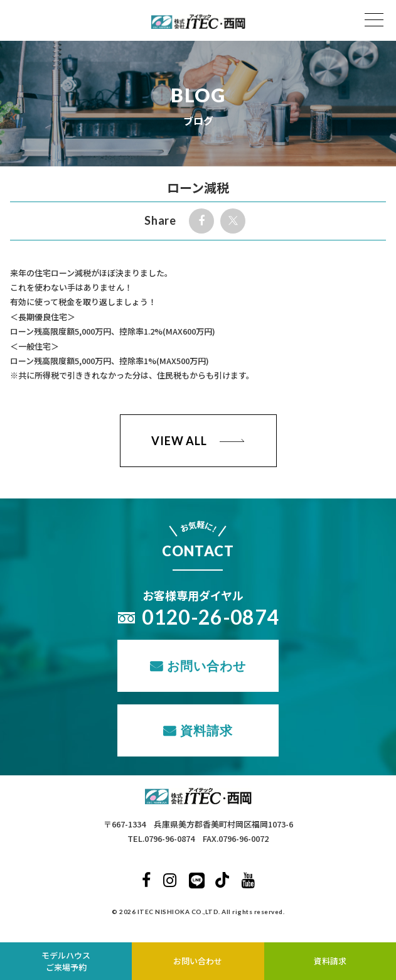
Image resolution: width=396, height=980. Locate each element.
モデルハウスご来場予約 (66, 961)
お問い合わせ (206, 665)
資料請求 (206, 730)
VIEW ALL (179, 441)
